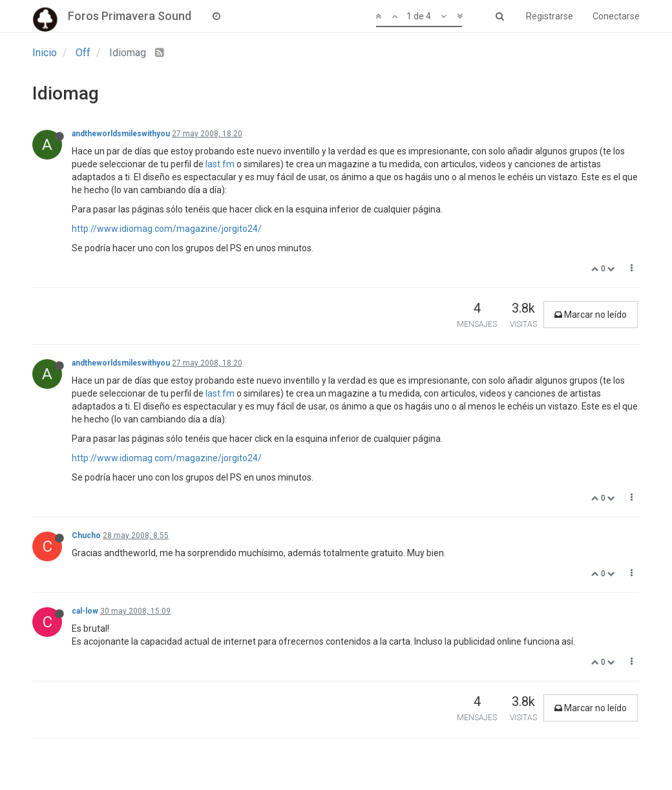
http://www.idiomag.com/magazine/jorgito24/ (167, 229)
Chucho (86, 535)
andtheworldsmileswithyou (121, 134)
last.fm (220, 164)
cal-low (85, 611)
